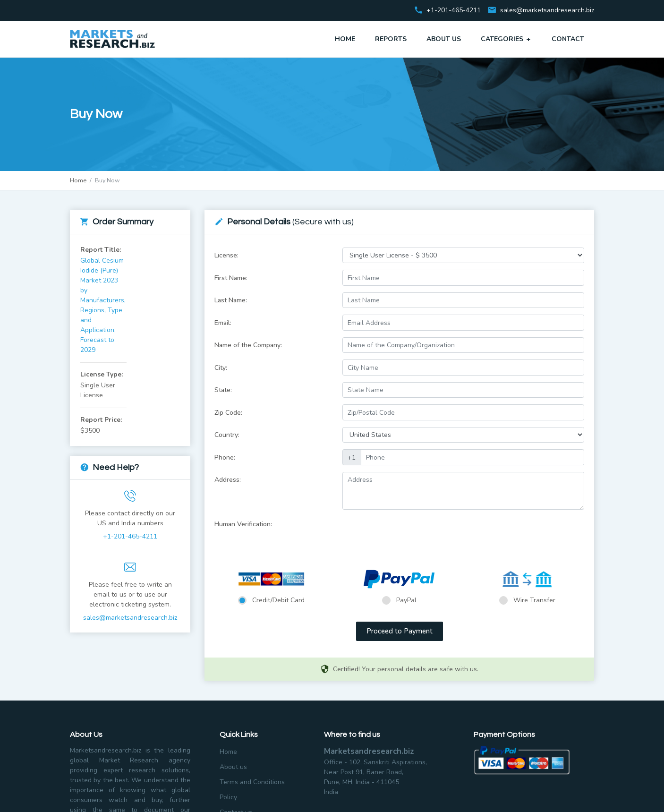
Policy (228, 797)
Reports (391, 39)
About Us (444, 39)
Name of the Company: (248, 345)
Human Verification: (243, 524)
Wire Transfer (534, 600)
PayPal (406, 600)
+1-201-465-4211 (130, 536)
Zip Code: (228, 413)
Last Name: (231, 300)
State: (223, 390)
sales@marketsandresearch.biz (547, 11)
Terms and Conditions (252, 782)
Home (345, 39)
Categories (506, 39)
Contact (568, 39)
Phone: (225, 457)
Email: (223, 323)
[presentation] (414, 535)
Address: (228, 480)
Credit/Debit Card (278, 600)
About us (233, 767)
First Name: (231, 278)
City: (221, 368)
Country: (227, 435)
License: (226, 255)
